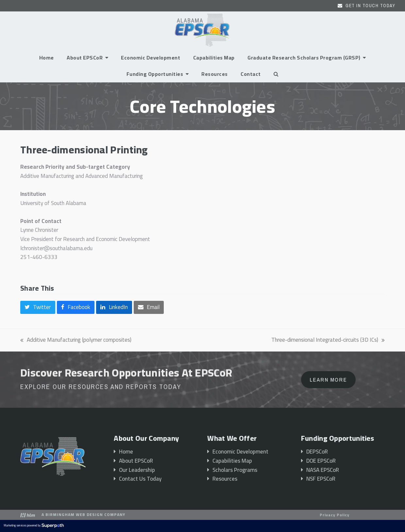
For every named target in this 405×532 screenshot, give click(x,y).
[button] (276, 74)
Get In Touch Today (370, 6)
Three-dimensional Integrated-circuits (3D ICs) (328, 340)
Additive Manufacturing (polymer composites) (76, 340)
